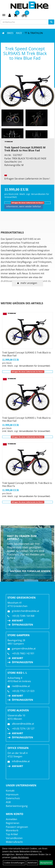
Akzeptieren (46, 863)
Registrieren (13, 823)
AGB (8, 802)
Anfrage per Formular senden (30, 571)
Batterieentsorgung (17, 806)
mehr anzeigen (29, 283)
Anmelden (12, 819)
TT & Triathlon (34, 33)
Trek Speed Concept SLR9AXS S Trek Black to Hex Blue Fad (27, 354)
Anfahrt (17, 621)
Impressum (12, 794)
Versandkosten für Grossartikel (34, 366)
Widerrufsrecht (14, 842)
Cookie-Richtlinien (20, 857)
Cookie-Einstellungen (14, 863)
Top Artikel (12, 834)
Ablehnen (32, 863)
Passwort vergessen (17, 827)
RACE (19, 33)
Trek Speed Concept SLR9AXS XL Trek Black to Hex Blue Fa (27, 484)
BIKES (10, 33)
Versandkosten (14, 838)
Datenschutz (13, 798)
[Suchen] (51, 22)
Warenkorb (12, 830)
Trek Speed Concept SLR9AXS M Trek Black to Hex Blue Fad (25, 53)
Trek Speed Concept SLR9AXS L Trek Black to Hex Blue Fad (26, 419)
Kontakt (10, 791)
